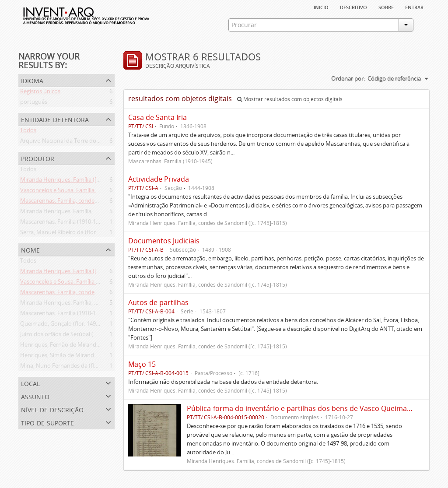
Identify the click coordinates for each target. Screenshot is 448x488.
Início (321, 7)
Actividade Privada (159, 179)
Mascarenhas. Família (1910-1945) (63, 223)
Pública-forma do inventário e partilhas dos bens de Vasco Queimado (301, 408)
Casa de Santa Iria (157, 117)
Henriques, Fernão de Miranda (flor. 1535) (74, 346)
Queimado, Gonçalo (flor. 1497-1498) (67, 325)
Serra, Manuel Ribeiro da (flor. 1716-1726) (73, 234)
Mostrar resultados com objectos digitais (290, 99)
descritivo (353, 7)
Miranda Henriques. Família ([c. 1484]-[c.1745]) (79, 181)
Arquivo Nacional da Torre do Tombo (68, 142)
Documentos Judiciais (164, 241)
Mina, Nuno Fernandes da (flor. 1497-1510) (75, 367)
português (34, 103)
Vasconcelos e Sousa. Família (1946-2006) (73, 192)
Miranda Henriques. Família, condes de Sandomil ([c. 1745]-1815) (103, 213)
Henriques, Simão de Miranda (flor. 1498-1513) (80, 357)
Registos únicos (40, 93)
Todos (28, 132)
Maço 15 (142, 364)
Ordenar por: (348, 78)
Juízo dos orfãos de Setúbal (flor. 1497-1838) (77, 336)
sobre (386, 7)
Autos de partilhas (158, 302)
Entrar (414, 7)
